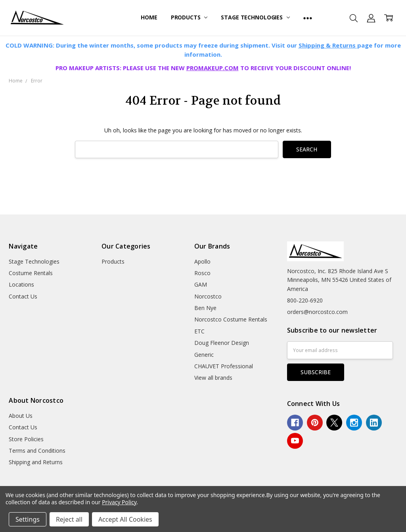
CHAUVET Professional (224, 366)
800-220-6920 (305, 300)
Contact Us (23, 296)
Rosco (202, 273)
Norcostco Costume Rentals (231, 319)
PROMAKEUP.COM (213, 68)
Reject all (69, 519)
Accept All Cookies (125, 519)
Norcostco (208, 296)
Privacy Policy (119, 502)
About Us (21, 416)
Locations (21, 284)
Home (149, 17)
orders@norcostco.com (317, 312)
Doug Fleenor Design (222, 343)
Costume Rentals (31, 273)
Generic (204, 355)
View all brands (213, 378)
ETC (199, 331)
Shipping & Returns (328, 45)
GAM (201, 284)
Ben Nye (205, 308)
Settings (28, 519)
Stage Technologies (255, 17)
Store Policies (26, 439)
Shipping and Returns (36, 462)
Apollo (202, 261)
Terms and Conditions (37, 451)
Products (189, 17)
